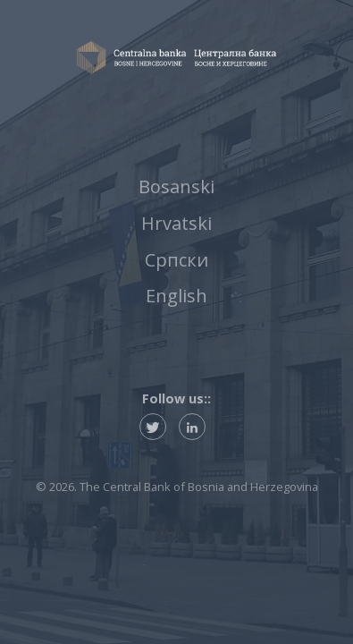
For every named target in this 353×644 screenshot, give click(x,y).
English (176, 296)
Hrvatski (176, 223)
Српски (176, 260)
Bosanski (176, 186)
